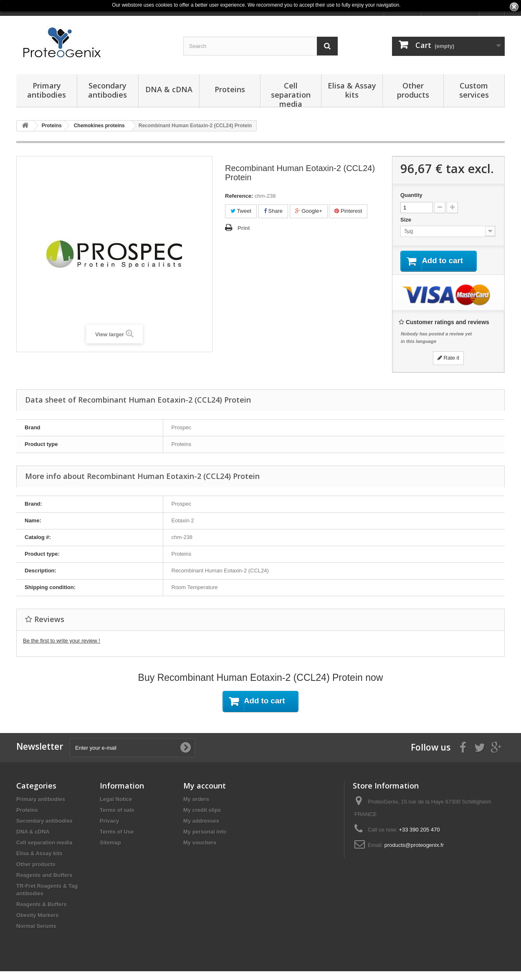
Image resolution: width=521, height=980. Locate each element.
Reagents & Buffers (42, 906)
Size (407, 220)
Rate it (448, 359)
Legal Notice (116, 800)
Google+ (309, 211)
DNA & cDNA (169, 89)
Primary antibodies (47, 90)
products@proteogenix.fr (414, 846)
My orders (196, 800)
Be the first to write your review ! (62, 641)
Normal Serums (36, 927)
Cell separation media (291, 94)
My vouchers (200, 844)
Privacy (109, 822)
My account (205, 787)
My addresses (201, 822)
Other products (413, 90)
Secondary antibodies (107, 90)
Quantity (411, 195)
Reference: (239, 196)
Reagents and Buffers (44, 876)
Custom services (474, 90)
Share (273, 211)
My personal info (205, 833)
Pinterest (348, 211)
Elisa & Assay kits (352, 90)
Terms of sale (117, 811)
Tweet (241, 211)
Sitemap (110, 844)
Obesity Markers (37, 916)
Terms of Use (117, 833)
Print (244, 228)
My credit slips (202, 811)
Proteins (230, 89)
